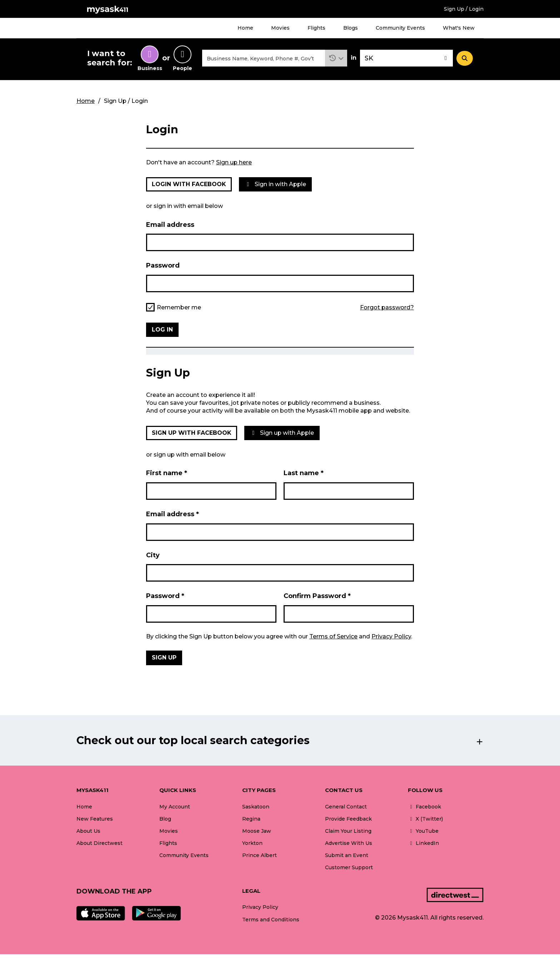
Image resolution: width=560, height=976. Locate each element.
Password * (165, 596)
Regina (251, 819)
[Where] (406, 58)
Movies (280, 28)
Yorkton (252, 843)
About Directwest (99, 843)
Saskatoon (256, 807)
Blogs (351, 28)
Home (245, 28)
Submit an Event (347, 855)
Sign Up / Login (464, 9)
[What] (264, 58)
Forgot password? (387, 308)
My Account (175, 807)
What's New (459, 28)
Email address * (172, 514)
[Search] (465, 58)
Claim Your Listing (348, 831)
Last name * (304, 473)
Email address (170, 225)
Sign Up (164, 658)
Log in (162, 330)
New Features (95, 819)
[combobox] (264, 58)
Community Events (400, 28)
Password (163, 266)
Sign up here (234, 162)
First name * (167, 473)
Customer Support (349, 867)
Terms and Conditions (271, 920)
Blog (165, 819)
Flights (316, 28)
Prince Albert (259, 855)
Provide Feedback (348, 819)
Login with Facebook (189, 184)
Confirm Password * (317, 596)
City (153, 555)
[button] (336, 58)
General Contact (346, 807)
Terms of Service (333, 636)
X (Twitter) (425, 819)
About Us (88, 831)
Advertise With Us (349, 843)
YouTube (423, 831)
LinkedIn (423, 843)
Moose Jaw (257, 831)
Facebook (424, 807)
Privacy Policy (391, 636)
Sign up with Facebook (192, 433)
